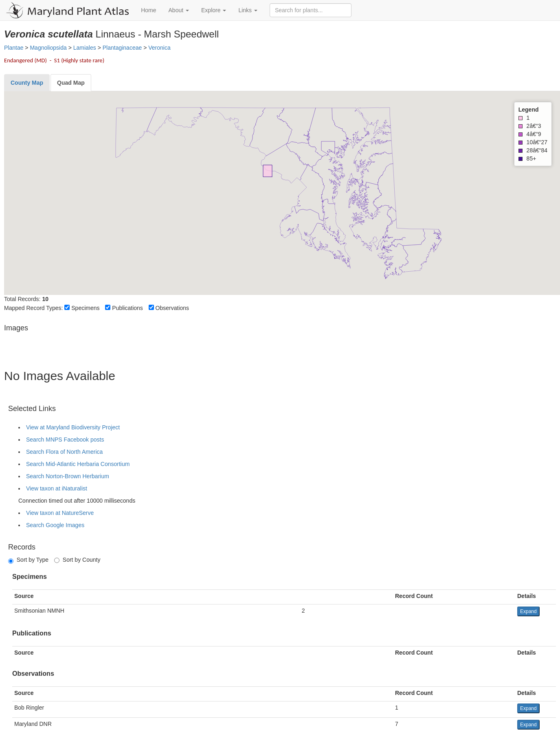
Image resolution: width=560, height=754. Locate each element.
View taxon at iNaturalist (57, 488)
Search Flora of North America (64, 452)
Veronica (159, 48)
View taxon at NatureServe (60, 513)
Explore (214, 10)
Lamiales (85, 48)
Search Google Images (55, 525)
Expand (528, 611)
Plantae (14, 48)
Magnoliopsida (48, 48)
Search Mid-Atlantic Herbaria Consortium (78, 464)
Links (248, 10)
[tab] (27, 83)
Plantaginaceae (122, 48)
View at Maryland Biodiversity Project (73, 427)
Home (148, 10)
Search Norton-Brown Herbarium (68, 476)
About (179, 10)
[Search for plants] (311, 10)
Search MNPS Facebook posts (65, 440)
